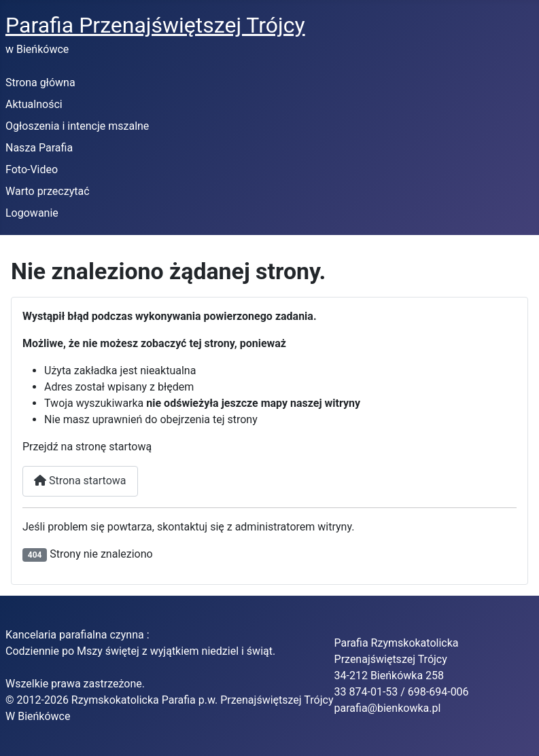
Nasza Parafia (39, 148)
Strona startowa (80, 481)
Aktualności (34, 104)
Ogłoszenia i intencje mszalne (77, 126)
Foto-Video (32, 169)
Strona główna (40, 83)
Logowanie (32, 213)
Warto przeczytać (48, 191)
